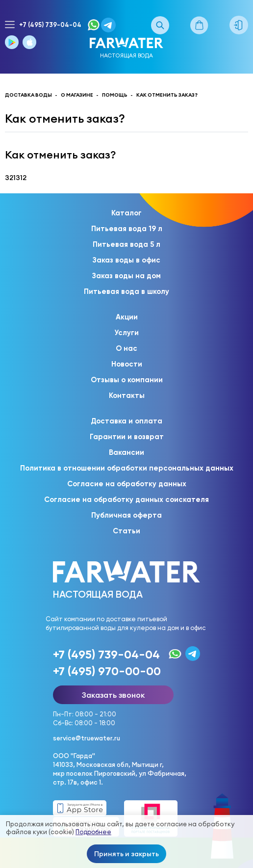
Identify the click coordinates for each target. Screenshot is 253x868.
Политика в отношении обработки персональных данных (127, 468)
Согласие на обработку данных (127, 484)
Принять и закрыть (126, 854)
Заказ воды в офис (126, 260)
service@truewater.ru (87, 738)
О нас (126, 348)
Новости (127, 364)
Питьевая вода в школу (126, 291)
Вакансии (126, 452)
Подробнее (93, 832)
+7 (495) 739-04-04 (50, 25)
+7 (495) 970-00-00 (107, 671)
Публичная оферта (126, 515)
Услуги (126, 333)
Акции (127, 317)
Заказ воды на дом (126, 276)
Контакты (127, 395)
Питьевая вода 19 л (127, 229)
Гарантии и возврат (127, 437)
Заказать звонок (113, 695)
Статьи (126, 531)
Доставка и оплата (126, 421)
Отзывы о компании (127, 380)
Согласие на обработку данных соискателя (126, 500)
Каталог (126, 213)
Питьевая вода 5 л (126, 244)
